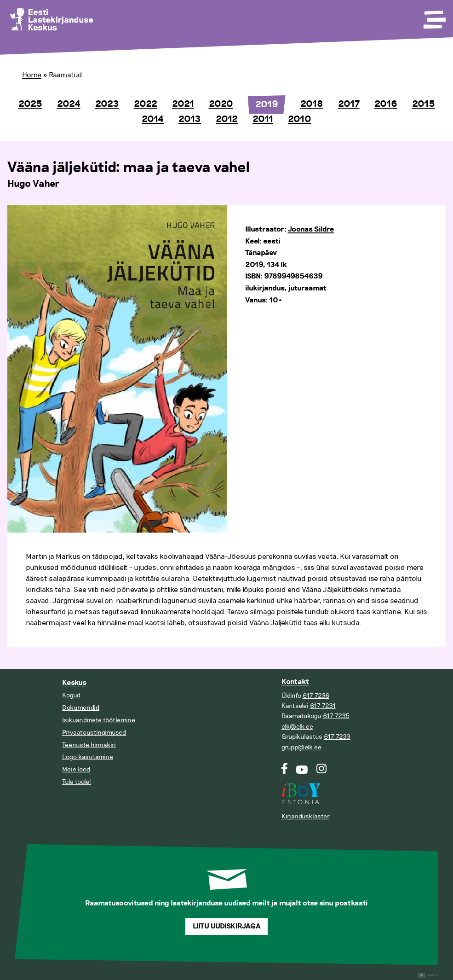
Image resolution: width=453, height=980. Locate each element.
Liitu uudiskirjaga (227, 926)
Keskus (74, 683)
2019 (267, 104)
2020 (221, 104)
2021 (183, 104)
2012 (227, 119)
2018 (312, 104)
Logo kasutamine (88, 757)
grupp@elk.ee (301, 747)
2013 (190, 119)
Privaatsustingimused (94, 733)
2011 (263, 119)
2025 (30, 104)
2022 (146, 104)
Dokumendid (81, 708)
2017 (349, 104)
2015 (424, 104)
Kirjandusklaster (306, 816)
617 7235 (336, 716)
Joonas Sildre (311, 229)
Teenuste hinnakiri (89, 745)
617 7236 (316, 696)
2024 (69, 104)
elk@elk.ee (297, 727)
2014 (153, 119)
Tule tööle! (77, 782)
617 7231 (323, 706)
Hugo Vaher (33, 184)
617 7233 (337, 737)
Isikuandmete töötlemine (99, 720)
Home (32, 75)
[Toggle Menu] (434, 17)
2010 (300, 119)
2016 (386, 104)
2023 (107, 104)
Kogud (71, 695)
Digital (428, 975)
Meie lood (76, 769)
